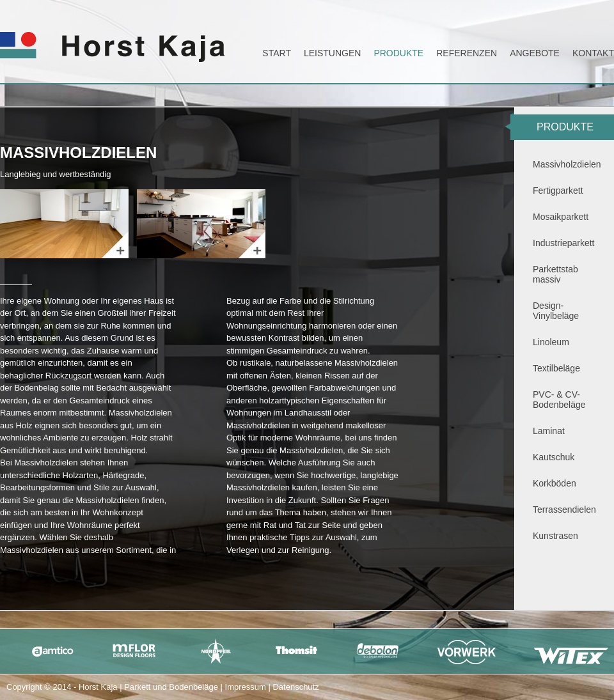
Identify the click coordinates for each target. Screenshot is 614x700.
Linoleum (551, 342)
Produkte (398, 53)
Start (277, 53)
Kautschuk (554, 457)
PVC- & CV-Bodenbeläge (559, 400)
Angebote (535, 53)
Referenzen (467, 53)
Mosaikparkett (561, 217)
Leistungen (332, 53)
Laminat (549, 431)
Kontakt (593, 53)
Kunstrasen (555, 536)
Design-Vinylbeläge (556, 311)
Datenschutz (295, 687)
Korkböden (555, 483)
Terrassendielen (564, 509)
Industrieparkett (564, 243)
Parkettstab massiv (555, 274)
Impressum (246, 687)
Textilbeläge (556, 368)
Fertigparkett (558, 191)
